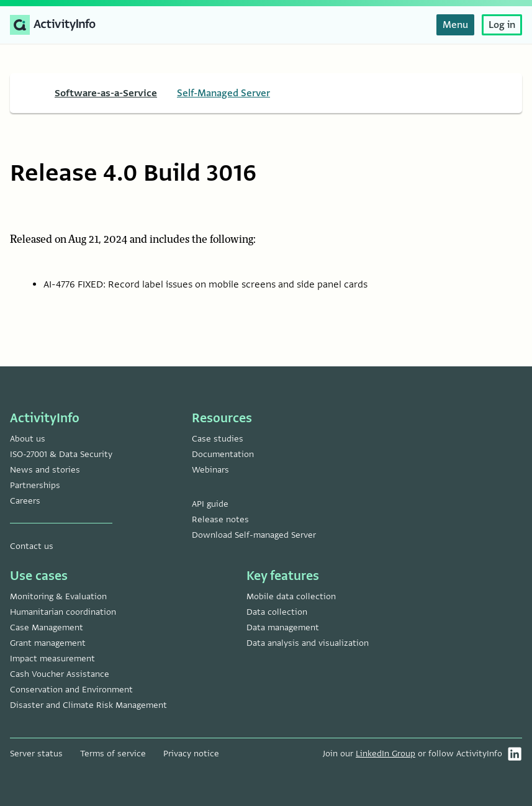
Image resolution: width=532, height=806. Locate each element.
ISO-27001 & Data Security (61, 454)
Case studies (218, 439)
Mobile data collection (291, 596)
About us (28, 439)
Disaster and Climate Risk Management (88, 705)
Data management (283, 627)
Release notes (220, 519)
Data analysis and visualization (308, 643)
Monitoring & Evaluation (58, 596)
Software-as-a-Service (106, 93)
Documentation (223, 454)
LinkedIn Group (385, 754)
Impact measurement (52, 659)
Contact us (32, 546)
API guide (210, 504)
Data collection (277, 612)
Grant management (48, 643)
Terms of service (113, 754)
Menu (455, 25)
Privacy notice (191, 754)
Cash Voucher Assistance (60, 674)
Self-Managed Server (223, 93)
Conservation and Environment (71, 690)
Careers (25, 501)
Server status (36, 754)
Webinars (210, 470)
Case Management (47, 627)
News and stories (45, 470)
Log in (502, 25)
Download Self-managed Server (254, 535)
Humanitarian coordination (63, 612)
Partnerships (35, 485)
